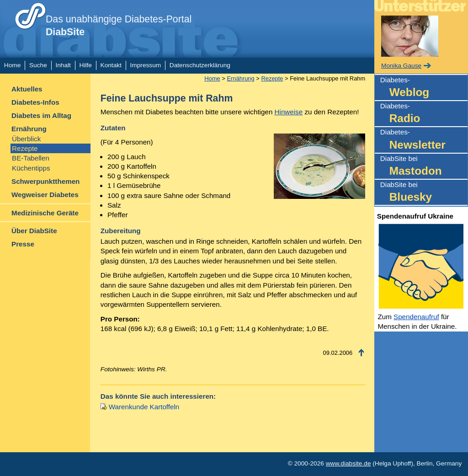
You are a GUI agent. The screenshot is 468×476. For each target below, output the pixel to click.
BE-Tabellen (31, 158)
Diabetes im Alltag (41, 115)
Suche (38, 65)
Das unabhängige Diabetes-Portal (119, 26)
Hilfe (86, 65)
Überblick (26, 139)
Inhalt (63, 65)
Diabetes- (424, 88)
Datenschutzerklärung (200, 65)
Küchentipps (31, 168)
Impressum (146, 65)
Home (12, 65)
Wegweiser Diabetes (45, 195)
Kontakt (111, 65)
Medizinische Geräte (45, 213)
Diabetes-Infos (35, 102)
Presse (23, 244)
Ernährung (29, 129)
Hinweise (289, 112)
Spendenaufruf (416, 317)
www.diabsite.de (348, 463)
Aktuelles (27, 89)
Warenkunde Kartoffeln (144, 407)
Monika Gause (401, 66)
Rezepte (25, 148)
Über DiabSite (34, 231)
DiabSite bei (424, 167)
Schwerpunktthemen (45, 181)
